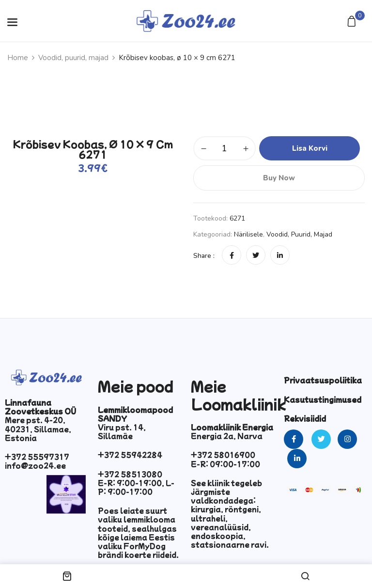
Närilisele (248, 234)
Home (18, 58)
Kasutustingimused (323, 399)
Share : (204, 256)
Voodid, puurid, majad (73, 58)
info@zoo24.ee (35, 465)
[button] (353, 22)
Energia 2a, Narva (227, 436)
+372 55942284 (130, 455)
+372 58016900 (223, 455)
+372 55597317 (37, 457)
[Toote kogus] (225, 148)
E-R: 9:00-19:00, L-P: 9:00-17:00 (136, 487)
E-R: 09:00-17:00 (225, 464)
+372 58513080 (130, 474)
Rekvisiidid (305, 418)
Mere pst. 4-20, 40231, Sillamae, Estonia (38, 429)
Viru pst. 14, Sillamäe (122, 431)
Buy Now (279, 178)
